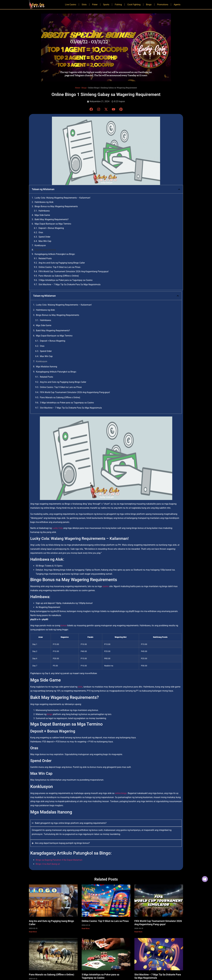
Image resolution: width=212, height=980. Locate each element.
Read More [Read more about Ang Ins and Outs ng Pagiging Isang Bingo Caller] (33, 932)
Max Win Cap (45, 241)
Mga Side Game (42, 215)
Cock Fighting (134, 5)
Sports (106, 5)
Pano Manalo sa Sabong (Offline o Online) (59, 276)
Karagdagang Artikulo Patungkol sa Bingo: (55, 254)
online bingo (121, 793)
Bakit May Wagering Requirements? (52, 219)
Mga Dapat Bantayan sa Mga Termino (53, 224)
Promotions (163, 5)
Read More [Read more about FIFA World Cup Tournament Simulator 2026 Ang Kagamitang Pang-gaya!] (138, 932)
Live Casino (71, 5)
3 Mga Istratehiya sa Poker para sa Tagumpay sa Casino (66, 280)
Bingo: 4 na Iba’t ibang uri (48, 864)
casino (106, 586)
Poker (95, 5)
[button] (179, 189)
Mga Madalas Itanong (45, 250)
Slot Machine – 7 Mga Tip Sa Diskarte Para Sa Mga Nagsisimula (69, 284)
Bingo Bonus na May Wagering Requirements (56, 206)
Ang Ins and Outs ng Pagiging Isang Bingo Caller (62, 263)
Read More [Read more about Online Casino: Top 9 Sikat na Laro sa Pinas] (86, 929)
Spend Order (44, 237)
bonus (64, 625)
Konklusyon (40, 245)
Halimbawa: (44, 211)
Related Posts (45, 258)
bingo (50, 714)
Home (78, 88)
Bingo (149, 5)
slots (80, 687)
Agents (177, 5)
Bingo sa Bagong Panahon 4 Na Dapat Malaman (59, 860)
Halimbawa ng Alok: (44, 202)
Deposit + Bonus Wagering (51, 228)
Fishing (118, 5)
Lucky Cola (57, 528)
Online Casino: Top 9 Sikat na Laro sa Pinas (59, 267)
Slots (84, 5)
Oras (41, 232)
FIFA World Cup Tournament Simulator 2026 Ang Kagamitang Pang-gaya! (74, 271)
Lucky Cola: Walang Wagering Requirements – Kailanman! (62, 198)
